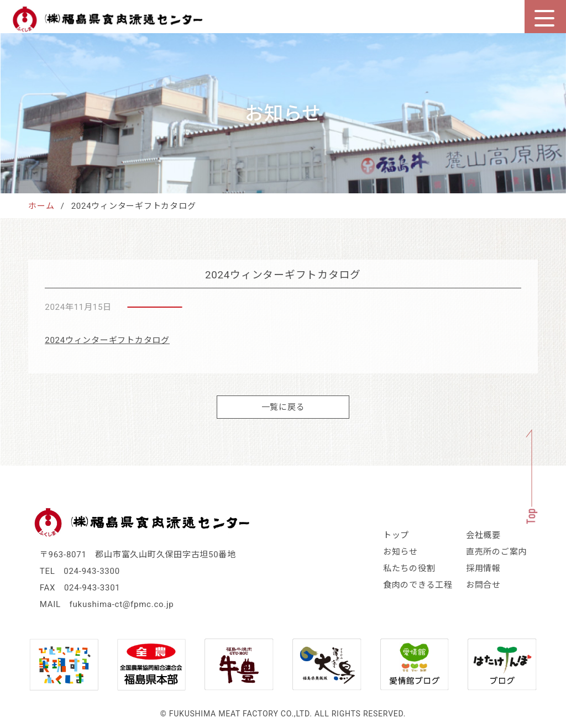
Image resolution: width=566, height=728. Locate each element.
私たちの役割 (409, 568)
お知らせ (400, 552)
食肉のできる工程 (418, 585)
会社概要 (483, 535)
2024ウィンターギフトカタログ (107, 340)
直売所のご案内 (496, 552)
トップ (396, 535)
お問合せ (483, 585)
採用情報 (483, 568)
